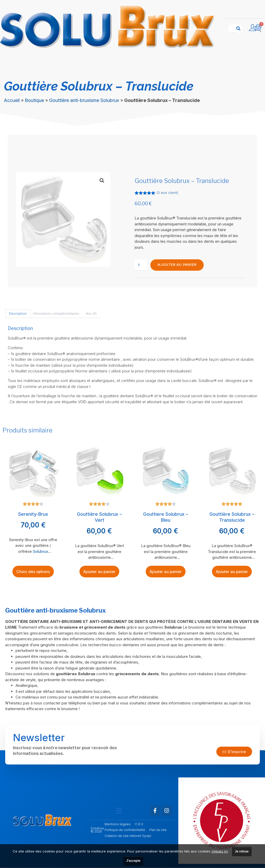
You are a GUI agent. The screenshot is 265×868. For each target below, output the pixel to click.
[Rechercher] (238, 28)
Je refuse (242, 851)
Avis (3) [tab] (91, 314)
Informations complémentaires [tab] (56, 314)
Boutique (34, 100)
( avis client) (167, 193)
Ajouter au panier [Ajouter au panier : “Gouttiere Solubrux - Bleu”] (166, 572)
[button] (102, 181)
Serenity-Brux (33, 514)
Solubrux (41, 552)
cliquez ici (220, 851)
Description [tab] (18, 314)
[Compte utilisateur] (252, 28)
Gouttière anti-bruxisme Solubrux (84, 100)
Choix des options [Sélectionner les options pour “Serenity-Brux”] (33, 572)
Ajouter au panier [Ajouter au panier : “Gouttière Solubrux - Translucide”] (232, 572)
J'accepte (133, 861)
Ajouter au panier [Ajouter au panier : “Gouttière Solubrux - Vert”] (99, 572)
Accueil (12, 100)
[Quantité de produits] (141, 265)
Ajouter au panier (178, 265)
